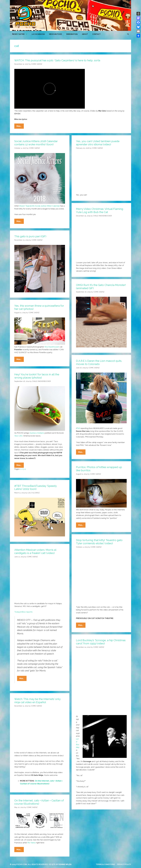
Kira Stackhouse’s (52, 347)
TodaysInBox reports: (24, 612)
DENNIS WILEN (65, 864)
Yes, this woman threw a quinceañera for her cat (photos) (39, 307)
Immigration (72, 34)
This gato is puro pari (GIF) (30, 236)
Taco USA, (19, 436)
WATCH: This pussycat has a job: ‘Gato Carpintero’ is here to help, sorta (57, 60)
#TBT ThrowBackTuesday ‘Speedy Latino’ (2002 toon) (35, 487)
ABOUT (85, 34)
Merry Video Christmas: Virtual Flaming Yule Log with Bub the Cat (100, 210)
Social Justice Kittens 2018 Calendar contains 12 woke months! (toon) (36, 143)
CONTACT (96, 34)
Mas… (20, 127)
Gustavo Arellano (37, 433)
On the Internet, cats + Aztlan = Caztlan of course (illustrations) (39, 802)
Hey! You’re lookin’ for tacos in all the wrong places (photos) (37, 376)
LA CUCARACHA (38, 34)
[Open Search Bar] (128, 34)
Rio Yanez (32, 843)
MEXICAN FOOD (56, 34)
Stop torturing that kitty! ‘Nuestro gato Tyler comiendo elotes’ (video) (99, 542)
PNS (78, 428)
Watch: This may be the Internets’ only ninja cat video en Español (37, 701)
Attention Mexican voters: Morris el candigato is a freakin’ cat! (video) (35, 551)
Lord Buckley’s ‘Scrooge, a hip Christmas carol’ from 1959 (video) (101, 642)
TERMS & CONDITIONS (105, 864)
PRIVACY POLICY (124, 864)
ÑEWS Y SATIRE (21, 34)
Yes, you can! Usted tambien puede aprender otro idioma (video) (98, 143)
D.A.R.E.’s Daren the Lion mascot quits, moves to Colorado (99, 362)
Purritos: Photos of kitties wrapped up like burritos (99, 469)
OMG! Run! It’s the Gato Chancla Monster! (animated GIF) (101, 287)
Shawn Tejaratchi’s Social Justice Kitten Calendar (39, 206)
